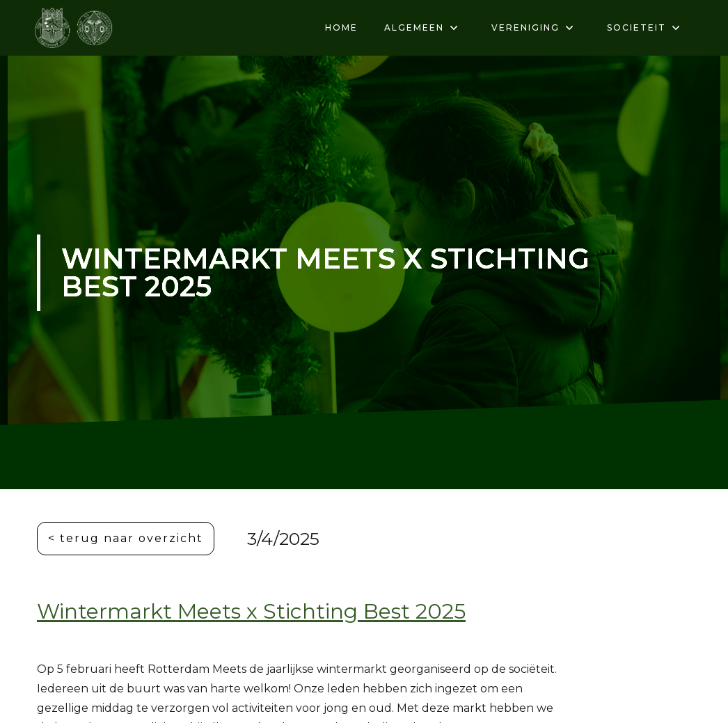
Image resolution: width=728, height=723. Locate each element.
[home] (74, 28)
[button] (418, 28)
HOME (341, 27)
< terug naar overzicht (126, 538)
